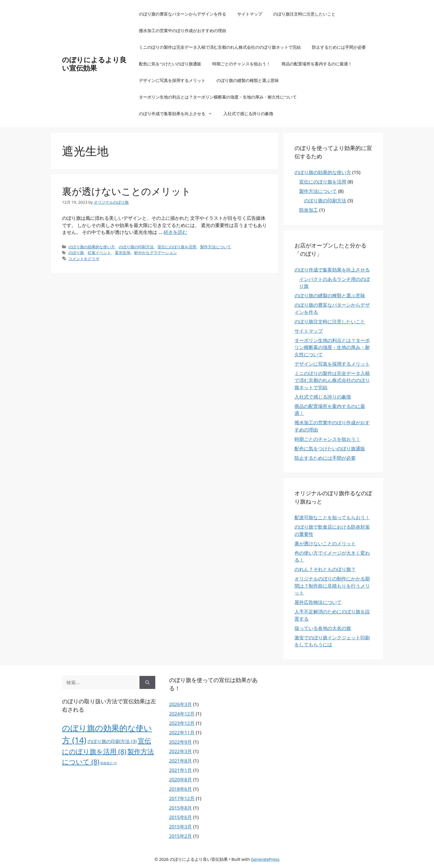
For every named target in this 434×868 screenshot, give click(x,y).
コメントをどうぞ (84, 259)
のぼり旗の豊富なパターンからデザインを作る (183, 14)
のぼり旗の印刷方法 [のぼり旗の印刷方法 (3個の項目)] (112, 741)
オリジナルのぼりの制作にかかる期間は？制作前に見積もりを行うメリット (332, 586)
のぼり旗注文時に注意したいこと (304, 14)
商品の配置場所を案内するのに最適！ (317, 64)
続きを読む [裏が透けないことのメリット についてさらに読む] (175, 232)
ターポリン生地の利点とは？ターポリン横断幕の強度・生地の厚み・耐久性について (218, 97)
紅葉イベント (99, 253)
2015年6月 (181, 817)
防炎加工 (309, 210)
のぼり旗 (76, 253)
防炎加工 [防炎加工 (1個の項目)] (109, 763)
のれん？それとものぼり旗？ (325, 569)
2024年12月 (182, 714)
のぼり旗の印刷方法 (136, 247)
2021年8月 (181, 761)
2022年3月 (181, 751)
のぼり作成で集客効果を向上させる (178, 113)
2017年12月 (182, 798)
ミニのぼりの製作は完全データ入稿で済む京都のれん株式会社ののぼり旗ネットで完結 (220, 47)
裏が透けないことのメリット (126, 191)
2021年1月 (181, 770)
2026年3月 (181, 704)
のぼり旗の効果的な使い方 (92, 247)
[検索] (147, 683)
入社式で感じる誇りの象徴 (248, 113)
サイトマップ (250, 14)
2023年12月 (182, 723)
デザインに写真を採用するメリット (172, 80)
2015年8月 (181, 808)
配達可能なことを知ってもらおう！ (332, 517)
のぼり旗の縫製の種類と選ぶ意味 (248, 80)
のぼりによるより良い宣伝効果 (94, 64)
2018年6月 (181, 789)
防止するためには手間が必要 (339, 47)
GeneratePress (265, 859)
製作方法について (216, 247)
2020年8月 (181, 780)
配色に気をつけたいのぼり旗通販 (170, 64)
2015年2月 (181, 836)
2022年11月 (182, 733)
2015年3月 (181, 827)
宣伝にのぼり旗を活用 (177, 247)
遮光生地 (123, 253)
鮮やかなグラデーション (156, 253)
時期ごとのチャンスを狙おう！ (241, 64)
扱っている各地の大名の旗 (323, 628)
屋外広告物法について (318, 602)
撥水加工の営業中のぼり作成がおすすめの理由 (183, 30)
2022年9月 (181, 742)
